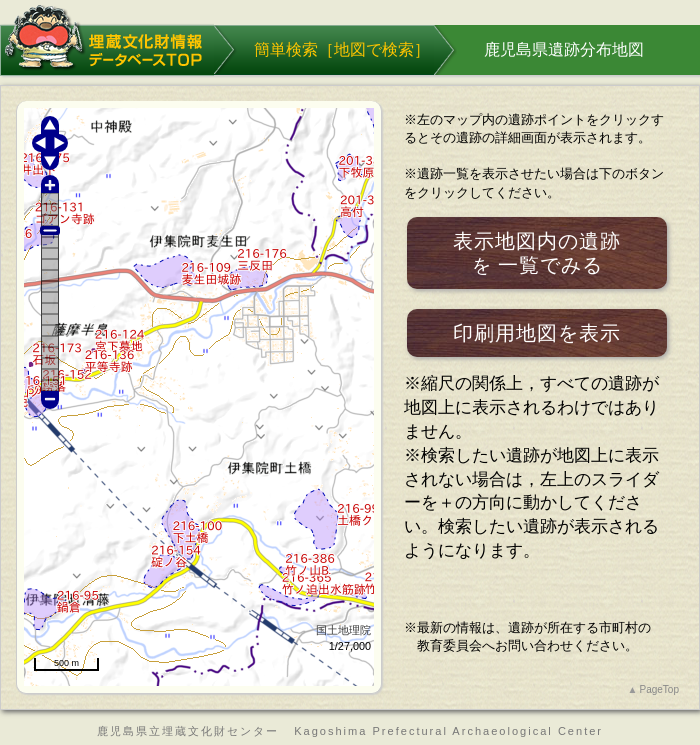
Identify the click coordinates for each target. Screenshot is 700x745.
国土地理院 (343, 630)
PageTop (659, 689)
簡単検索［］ (342, 49)
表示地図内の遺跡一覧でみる (537, 253)
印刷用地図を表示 (537, 333)
